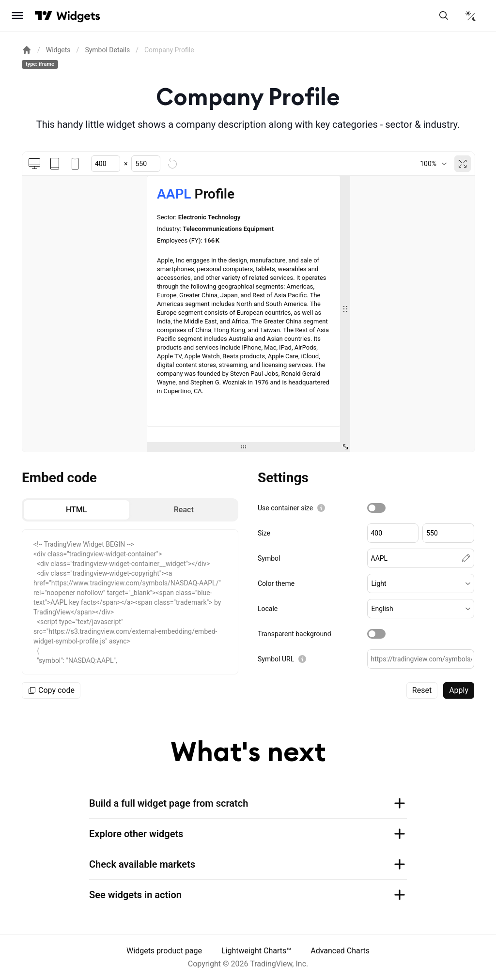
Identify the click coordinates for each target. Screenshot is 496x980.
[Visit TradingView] (44, 15)
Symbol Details (107, 50)
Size (264, 533)
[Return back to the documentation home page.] (27, 50)
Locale (268, 609)
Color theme (276, 583)
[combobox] (433, 164)
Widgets (58, 50)
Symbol (269, 558)
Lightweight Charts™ (256, 951)
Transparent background (294, 634)
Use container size (285, 508)
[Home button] (78, 16)
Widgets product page (164, 951)
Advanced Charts (340, 951)
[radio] (77, 510)
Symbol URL (276, 659)
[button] (421, 583)
